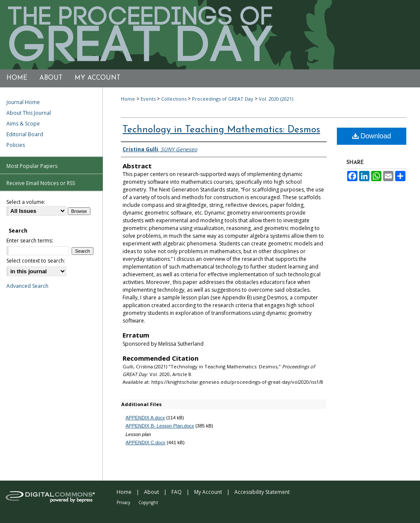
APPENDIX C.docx (145, 442)
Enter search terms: (30, 241)
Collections (174, 99)
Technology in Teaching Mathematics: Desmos (221, 130)
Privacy (123, 502)
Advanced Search (27, 286)
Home (128, 99)
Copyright (148, 502)
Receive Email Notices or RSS (41, 183)
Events (148, 99)
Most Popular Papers (32, 166)
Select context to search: (36, 261)
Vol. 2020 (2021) (276, 99)
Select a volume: (26, 202)
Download (372, 136)
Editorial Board (25, 134)
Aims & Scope (23, 124)
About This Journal (29, 113)
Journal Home (23, 102)
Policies (16, 145)
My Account (208, 492)
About (151, 492)
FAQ (177, 492)
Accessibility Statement (262, 492)
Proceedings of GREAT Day (223, 99)
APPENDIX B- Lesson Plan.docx (160, 426)
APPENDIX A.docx (145, 418)
